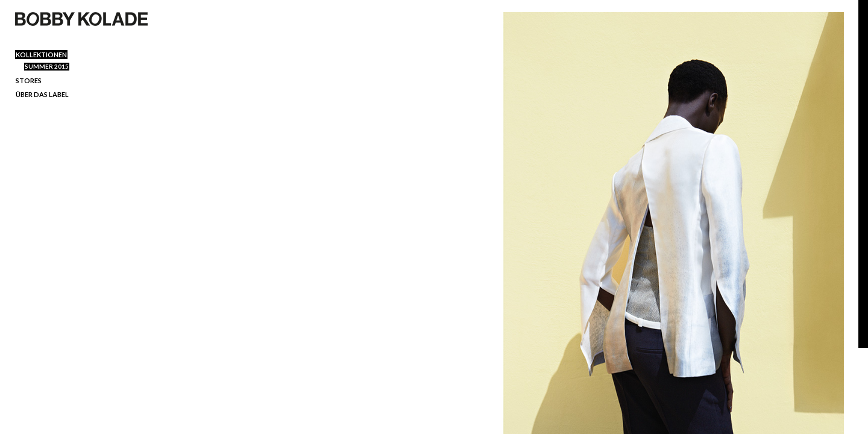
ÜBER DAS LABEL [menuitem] (42, 94)
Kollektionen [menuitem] (41, 55)
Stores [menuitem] (29, 80)
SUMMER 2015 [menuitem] (47, 66)
